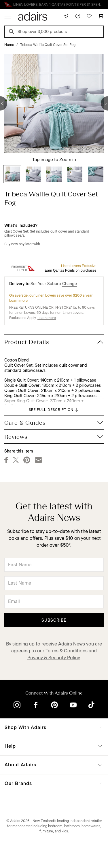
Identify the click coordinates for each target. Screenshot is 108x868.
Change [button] (70, 284)
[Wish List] (89, 16)
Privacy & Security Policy (54, 658)
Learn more (18, 301)
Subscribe (54, 620)
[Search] (12, 32)
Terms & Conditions (67, 651)
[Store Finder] (66, 16)
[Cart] (101, 16)
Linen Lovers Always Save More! (54, 5)
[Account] (78, 16)
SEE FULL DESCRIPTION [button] (54, 410)
